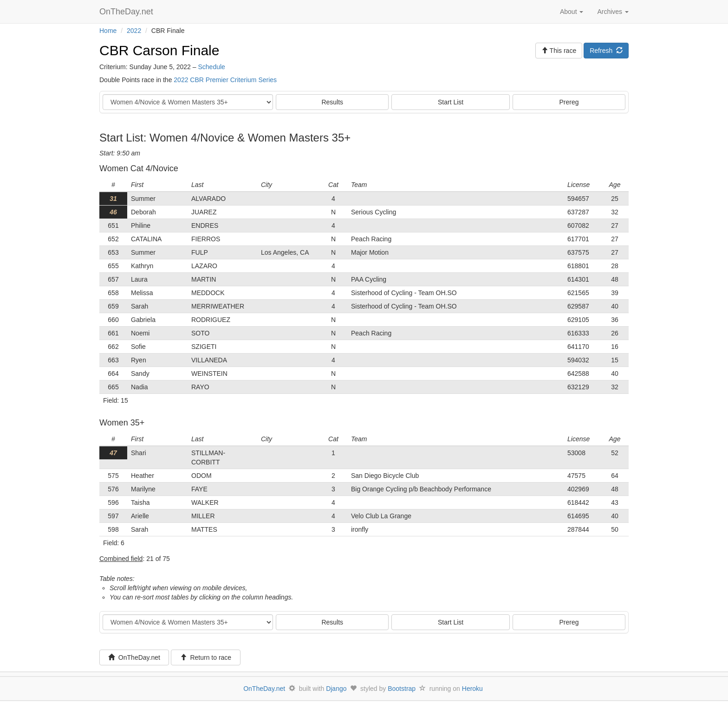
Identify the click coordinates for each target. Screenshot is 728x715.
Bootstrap (402, 689)
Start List (451, 102)
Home (108, 31)
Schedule (211, 67)
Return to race (206, 657)
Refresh (606, 51)
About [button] (572, 12)
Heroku (472, 689)
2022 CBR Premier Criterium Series (225, 80)
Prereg (569, 102)
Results (332, 102)
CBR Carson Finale (159, 50)
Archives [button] (613, 12)
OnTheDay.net (127, 12)
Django (336, 689)
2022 (134, 31)
